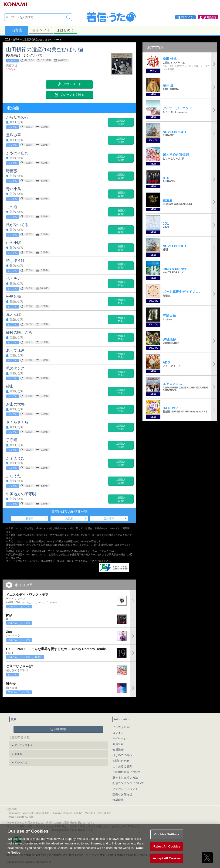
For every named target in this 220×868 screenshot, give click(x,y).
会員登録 (118, 732)
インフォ (41, 30)
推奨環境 (118, 788)
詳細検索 (60, 717)
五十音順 (109, 518)
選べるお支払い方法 (125, 766)
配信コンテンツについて (128, 772)
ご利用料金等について (127, 760)
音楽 (17, 30)
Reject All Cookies (167, 852)
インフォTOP (121, 716)
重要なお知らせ (122, 783)
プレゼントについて (125, 777)
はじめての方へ (122, 744)
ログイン (118, 721)
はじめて (65, 30)
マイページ (120, 727)
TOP (8, 39)
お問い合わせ (121, 749)
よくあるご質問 (122, 755)
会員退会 (118, 738)
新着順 (29, 518)
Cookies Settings (167, 840)
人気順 (69, 518)
